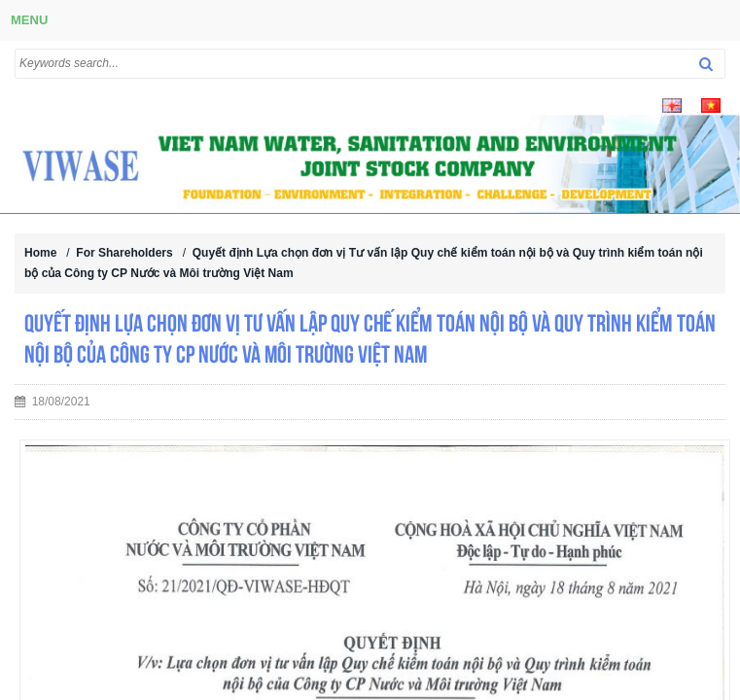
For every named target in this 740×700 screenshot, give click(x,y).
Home (40, 253)
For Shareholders (124, 253)
